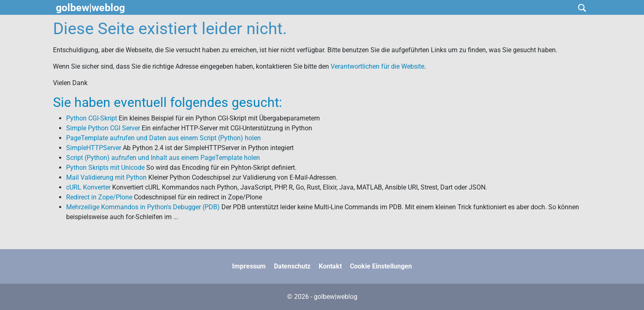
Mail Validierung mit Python (106, 177)
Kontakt (330, 266)
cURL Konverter (88, 187)
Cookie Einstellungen (381, 266)
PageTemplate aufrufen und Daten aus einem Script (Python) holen (163, 138)
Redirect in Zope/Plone (99, 197)
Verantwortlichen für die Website (377, 66)
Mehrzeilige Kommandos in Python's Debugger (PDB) (143, 207)
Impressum (249, 266)
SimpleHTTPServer (94, 148)
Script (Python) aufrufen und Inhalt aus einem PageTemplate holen (163, 158)
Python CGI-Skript (92, 118)
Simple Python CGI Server (103, 128)
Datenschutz (292, 266)
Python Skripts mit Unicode (105, 168)
